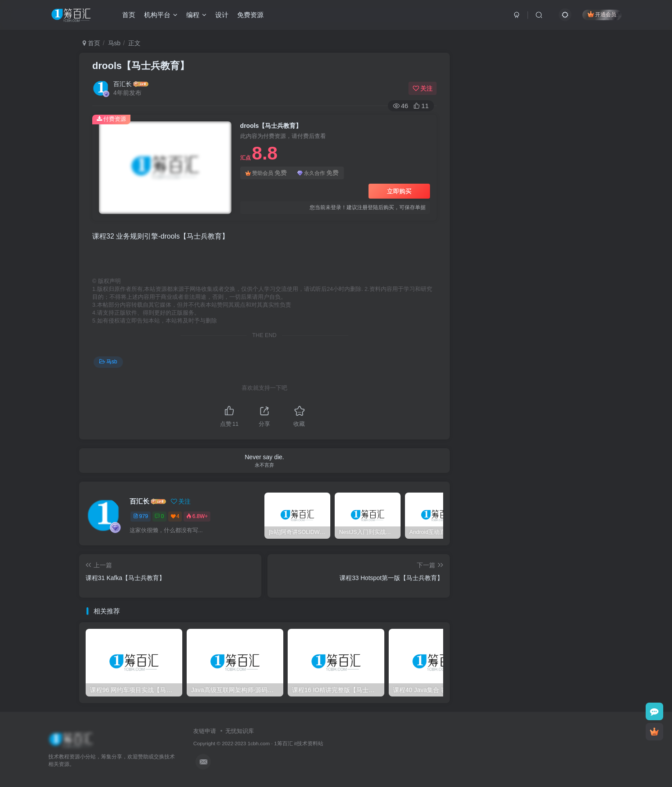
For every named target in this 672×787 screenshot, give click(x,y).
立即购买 (399, 191)
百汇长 (123, 84)
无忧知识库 (240, 731)
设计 (222, 15)
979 (141, 516)
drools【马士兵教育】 (141, 66)
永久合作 (318, 173)
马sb (114, 43)
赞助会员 (266, 173)
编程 (196, 15)
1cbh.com (259, 743)
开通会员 (602, 14)
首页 (129, 15)
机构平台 (161, 15)
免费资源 (250, 15)
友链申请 (205, 731)
